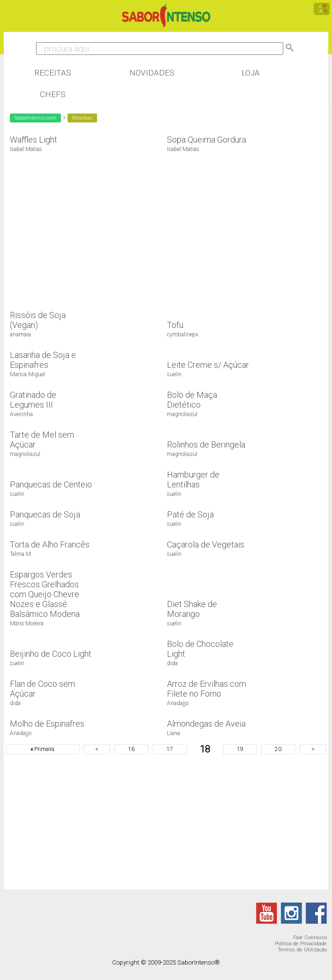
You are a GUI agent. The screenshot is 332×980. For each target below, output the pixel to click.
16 (131, 749)
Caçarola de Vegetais (206, 544)
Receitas (53, 73)
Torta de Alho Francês (50, 544)
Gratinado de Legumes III (33, 400)
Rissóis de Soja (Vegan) (38, 320)
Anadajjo (178, 703)
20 (278, 749)
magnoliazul (182, 414)
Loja (251, 73)
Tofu (175, 325)
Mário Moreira (27, 623)
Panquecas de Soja (45, 514)
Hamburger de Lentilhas (193, 479)
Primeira (42, 749)
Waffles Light (34, 140)
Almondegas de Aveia (206, 724)
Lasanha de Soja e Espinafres (43, 360)
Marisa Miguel (27, 374)
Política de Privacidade (301, 944)
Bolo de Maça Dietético (192, 400)
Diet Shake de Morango (192, 609)
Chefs (53, 94)
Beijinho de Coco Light (51, 654)
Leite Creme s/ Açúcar (208, 365)
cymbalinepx (183, 334)
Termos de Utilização (302, 950)
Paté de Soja (190, 514)
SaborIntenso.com (35, 118)
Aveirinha (21, 414)
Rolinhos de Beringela (206, 444)
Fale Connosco (310, 938)
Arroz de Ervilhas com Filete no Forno (207, 689)
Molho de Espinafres (47, 724)
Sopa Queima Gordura (207, 140)
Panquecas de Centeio (51, 484)
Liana (174, 733)
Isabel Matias (26, 149)
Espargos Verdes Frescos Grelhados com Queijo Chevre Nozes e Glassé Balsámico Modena (45, 594)
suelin (174, 374)
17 (170, 749)
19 (240, 749)
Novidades (152, 73)
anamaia (20, 334)
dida (172, 663)
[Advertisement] (83, 227)
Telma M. (21, 554)
